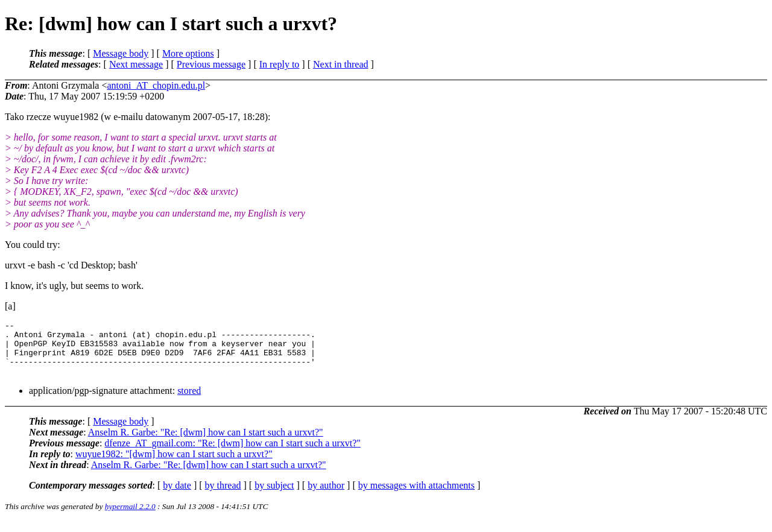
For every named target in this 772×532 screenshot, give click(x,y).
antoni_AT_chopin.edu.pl (156, 85)
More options (188, 53)
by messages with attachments (416, 496)
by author (326, 496)
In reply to (280, 64)
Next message (136, 64)
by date (177, 496)
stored (189, 401)
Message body (121, 53)
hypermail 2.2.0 (130, 517)
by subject (274, 496)
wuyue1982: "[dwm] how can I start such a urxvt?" (174, 465)
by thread (223, 496)
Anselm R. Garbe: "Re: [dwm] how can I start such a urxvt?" (206, 443)
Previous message (211, 64)
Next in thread (341, 64)
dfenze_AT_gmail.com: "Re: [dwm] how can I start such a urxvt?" (233, 454)
